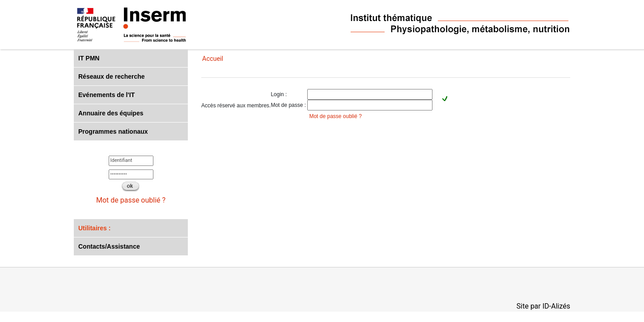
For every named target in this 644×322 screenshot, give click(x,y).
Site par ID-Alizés (543, 306)
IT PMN (89, 58)
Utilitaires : (94, 228)
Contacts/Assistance (109, 246)
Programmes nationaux (113, 131)
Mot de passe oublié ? (131, 200)
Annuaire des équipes (111, 113)
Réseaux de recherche (112, 76)
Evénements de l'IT (106, 95)
